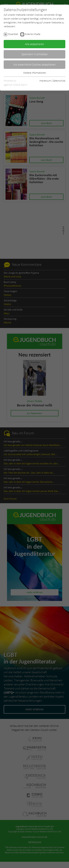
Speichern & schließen (35, 54)
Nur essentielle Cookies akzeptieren (34, 64)
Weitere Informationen (35, 73)
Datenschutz (59, 81)
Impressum (45, 81)
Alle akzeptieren (35, 44)
